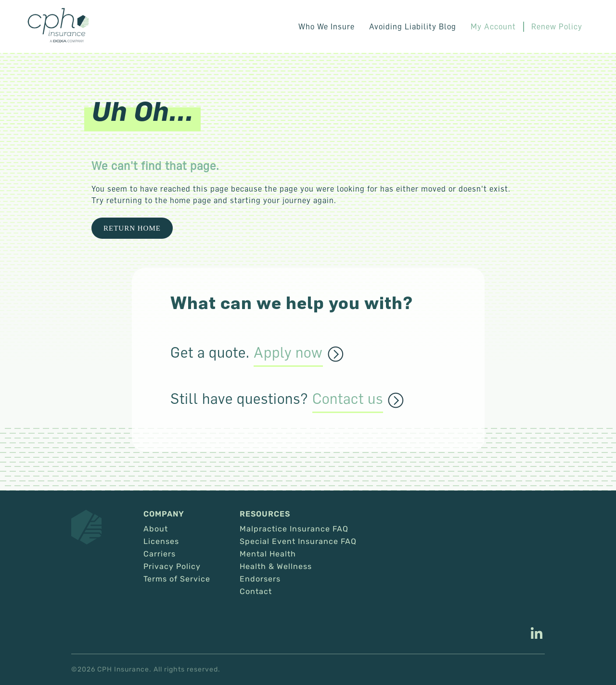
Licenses (161, 542)
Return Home (132, 228)
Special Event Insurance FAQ (298, 542)
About (156, 529)
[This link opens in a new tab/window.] (537, 634)
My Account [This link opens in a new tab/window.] (493, 26)
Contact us (348, 399)
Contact (256, 592)
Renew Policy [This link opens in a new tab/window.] (557, 26)
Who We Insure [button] (327, 26)
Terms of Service (177, 579)
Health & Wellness (276, 567)
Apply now (288, 353)
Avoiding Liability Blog (413, 26)
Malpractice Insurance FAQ (294, 529)
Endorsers (260, 579)
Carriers (160, 554)
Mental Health (268, 554)
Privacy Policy (172, 567)
